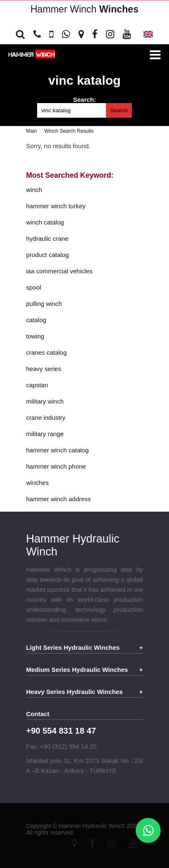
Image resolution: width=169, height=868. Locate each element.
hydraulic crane (48, 238)
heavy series (44, 369)
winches (38, 483)
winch (34, 190)
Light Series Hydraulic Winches (73, 647)
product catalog (48, 255)
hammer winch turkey (56, 206)
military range (45, 434)
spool (34, 287)
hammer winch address (59, 499)
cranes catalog (47, 352)
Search (119, 110)
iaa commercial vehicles (59, 271)
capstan (37, 385)
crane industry (46, 418)
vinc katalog (84, 80)
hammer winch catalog (58, 450)
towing (35, 336)
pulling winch (44, 304)
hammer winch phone (56, 466)
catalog (36, 320)
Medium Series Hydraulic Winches (77, 670)
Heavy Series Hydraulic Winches (75, 692)
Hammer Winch (84, 9)
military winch (45, 401)
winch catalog (45, 222)
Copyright (39, 826)
